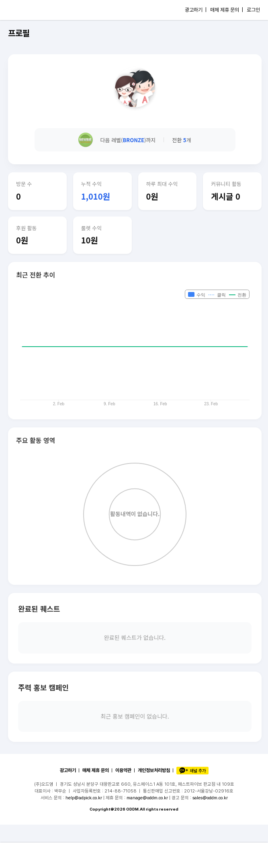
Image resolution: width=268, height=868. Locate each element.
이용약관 (123, 770)
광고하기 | (196, 10)
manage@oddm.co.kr (147, 798)
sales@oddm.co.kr (210, 798)
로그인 (253, 10)
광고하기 (68, 770)
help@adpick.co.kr (84, 798)
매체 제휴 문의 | (227, 10)
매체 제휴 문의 (96, 770)
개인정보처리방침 (154, 770)
